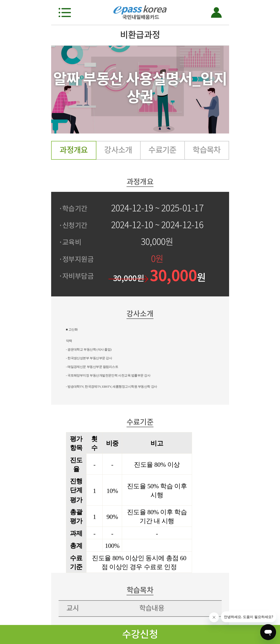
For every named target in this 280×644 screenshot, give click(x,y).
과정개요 (74, 150)
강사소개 (118, 150)
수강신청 (140, 634)
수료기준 (162, 150)
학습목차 (207, 150)
